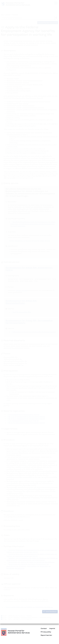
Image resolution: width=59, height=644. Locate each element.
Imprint (52, 629)
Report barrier (46, 635)
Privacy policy (46, 632)
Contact (44, 629)
